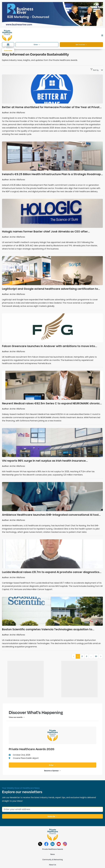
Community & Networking (53, 859)
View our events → (17, 717)
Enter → (37, 45)
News (52, 854)
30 (96, 656)
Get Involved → (81, 45)
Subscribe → (52, 816)
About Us (52, 865)
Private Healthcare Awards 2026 (31, 749)
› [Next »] (101, 656)
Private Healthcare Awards (53, 849)
